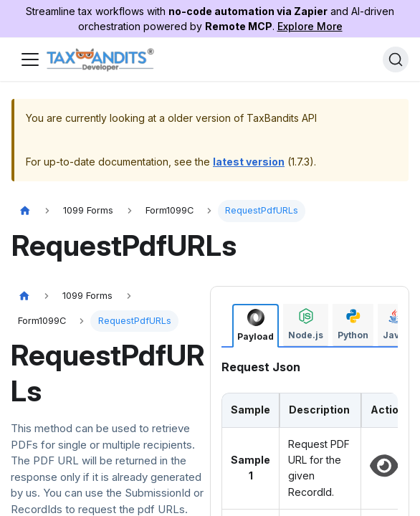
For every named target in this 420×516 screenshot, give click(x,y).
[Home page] (25, 211)
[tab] (256, 326)
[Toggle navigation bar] (30, 59)
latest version (249, 162)
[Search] (396, 59)
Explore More (310, 26)
